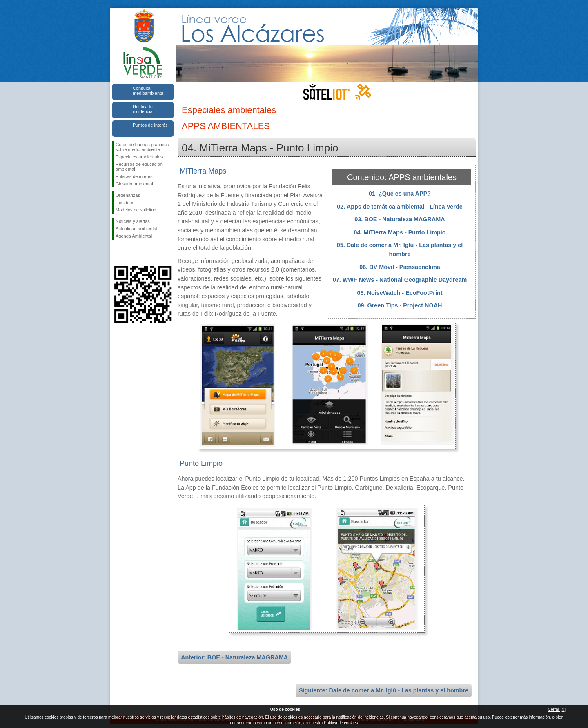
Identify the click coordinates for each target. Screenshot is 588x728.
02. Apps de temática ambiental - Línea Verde (400, 207)
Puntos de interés (150, 125)
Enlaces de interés (134, 176)
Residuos (125, 203)
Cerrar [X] (557, 709)
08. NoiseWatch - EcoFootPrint (400, 293)
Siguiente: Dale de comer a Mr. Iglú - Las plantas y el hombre (384, 690)
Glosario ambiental (134, 184)
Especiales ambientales (139, 157)
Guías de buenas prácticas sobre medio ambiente (142, 147)
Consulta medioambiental (149, 91)
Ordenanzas (128, 195)
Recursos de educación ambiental (139, 167)
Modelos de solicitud (136, 210)
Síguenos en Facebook (117, 253)
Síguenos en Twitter (131, 253)
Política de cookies (341, 723)
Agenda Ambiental (134, 236)
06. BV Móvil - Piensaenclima (400, 267)
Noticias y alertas (133, 221)
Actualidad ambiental (136, 229)
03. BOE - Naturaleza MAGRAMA (400, 219)
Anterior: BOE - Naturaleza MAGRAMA (234, 657)
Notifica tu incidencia (143, 109)
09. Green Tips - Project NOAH (400, 305)
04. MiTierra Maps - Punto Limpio (400, 232)
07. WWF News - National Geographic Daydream (400, 280)
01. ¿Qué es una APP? (400, 194)
